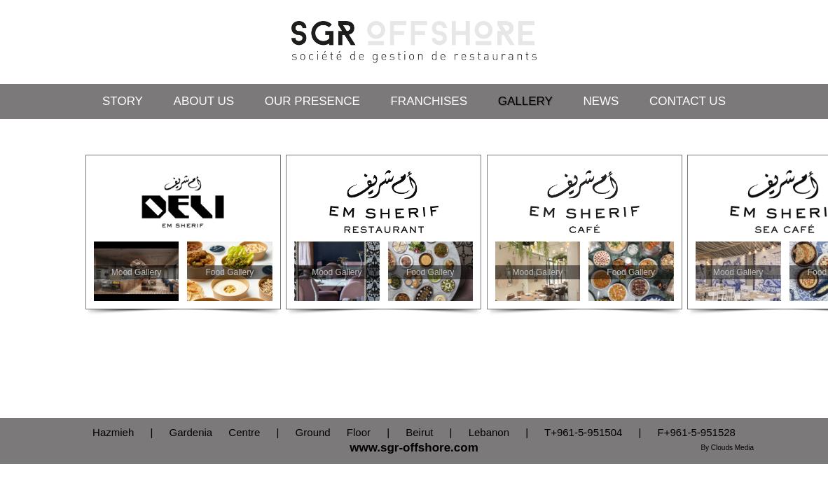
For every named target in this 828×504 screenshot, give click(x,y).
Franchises (429, 101)
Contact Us (688, 101)
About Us (204, 101)
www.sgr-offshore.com (414, 448)
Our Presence (312, 101)
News (601, 101)
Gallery (525, 101)
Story (123, 101)
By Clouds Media (727, 448)
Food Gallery (230, 272)
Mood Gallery (136, 272)
